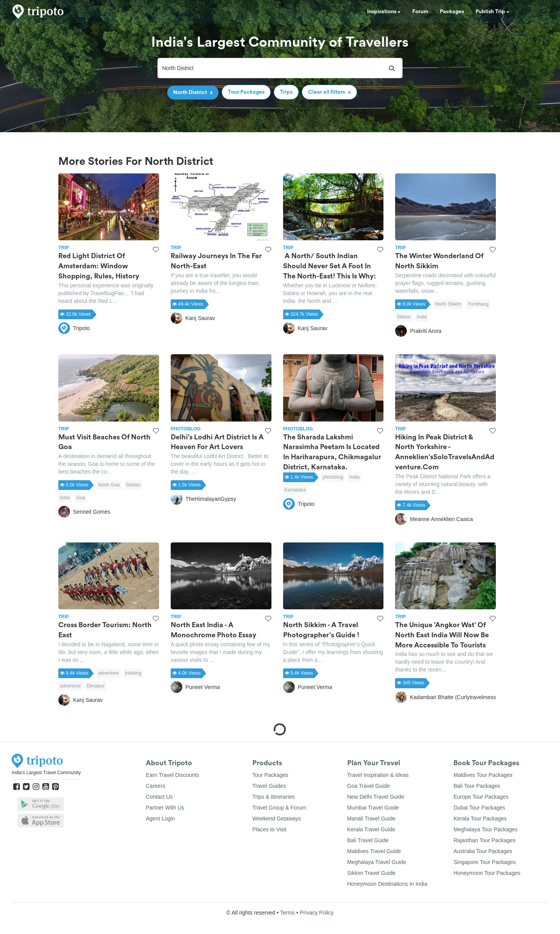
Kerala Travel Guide (371, 829)
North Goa (109, 485)
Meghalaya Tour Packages (486, 829)
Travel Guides (269, 786)
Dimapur (95, 686)
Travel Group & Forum (279, 808)
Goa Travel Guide (369, 786)
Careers (156, 786)
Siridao (133, 485)
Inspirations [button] (384, 12)
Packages (452, 12)
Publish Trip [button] (493, 12)
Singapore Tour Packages (485, 862)
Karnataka (295, 490)
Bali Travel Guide (368, 840)
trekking (133, 673)
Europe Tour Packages (481, 797)
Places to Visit (269, 829)
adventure (108, 673)
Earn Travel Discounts (172, 775)
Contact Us (159, 797)
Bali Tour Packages (477, 786)
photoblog (333, 477)
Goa (81, 498)
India (422, 317)
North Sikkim (448, 304)
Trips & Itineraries (274, 797)
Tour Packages (270, 775)
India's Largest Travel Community (46, 773)
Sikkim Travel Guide (371, 873)
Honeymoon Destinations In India (387, 884)
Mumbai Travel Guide (373, 808)
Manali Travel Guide (372, 819)
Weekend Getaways (277, 819)
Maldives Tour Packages (483, 775)
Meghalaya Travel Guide (377, 862)
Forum (420, 12)
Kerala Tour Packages (480, 819)
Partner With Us (165, 808)
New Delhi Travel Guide (376, 797)
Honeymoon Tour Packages (487, 873)
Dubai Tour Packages (479, 808)
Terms (287, 913)
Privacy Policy (317, 913)
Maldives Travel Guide (374, 851)
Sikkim (403, 317)
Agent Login (160, 819)
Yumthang (478, 304)
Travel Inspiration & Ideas (378, 775)
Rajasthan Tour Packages (484, 840)
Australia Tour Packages (483, 851)
